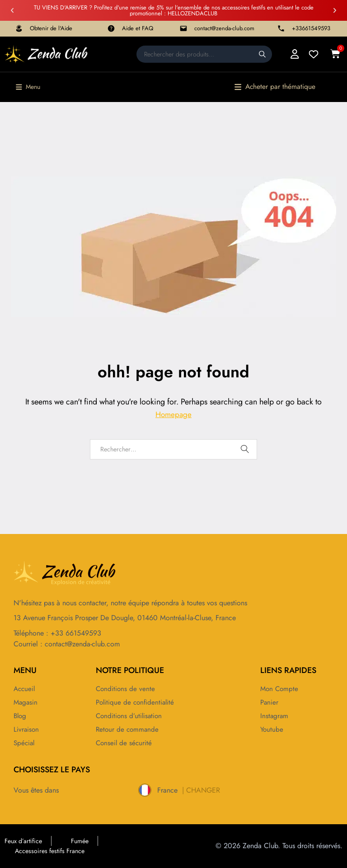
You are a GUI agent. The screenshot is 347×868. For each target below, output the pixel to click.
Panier (270, 702)
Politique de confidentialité (137, 702)
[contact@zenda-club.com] (183, 28)
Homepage (173, 415)
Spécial (25, 743)
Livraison (27, 729)
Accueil (25, 689)
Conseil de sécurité (125, 743)
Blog (21, 716)
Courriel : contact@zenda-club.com (67, 644)
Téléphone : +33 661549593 (57, 633)
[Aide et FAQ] (111, 28)
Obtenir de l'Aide (51, 28)
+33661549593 (311, 28)
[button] (12, 10)
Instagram (275, 716)
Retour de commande (128, 729)
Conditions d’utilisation (130, 716)
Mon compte (280, 689)
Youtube (272, 729)
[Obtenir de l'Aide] (19, 28)
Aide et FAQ (138, 28)
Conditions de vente (126, 689)
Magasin (26, 702)
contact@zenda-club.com (224, 28)
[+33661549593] (281, 28)
